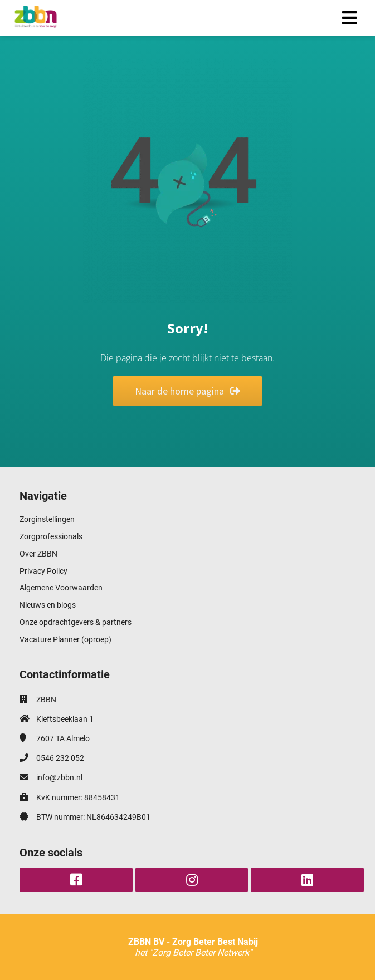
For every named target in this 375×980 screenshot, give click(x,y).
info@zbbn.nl (59, 777)
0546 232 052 (60, 758)
